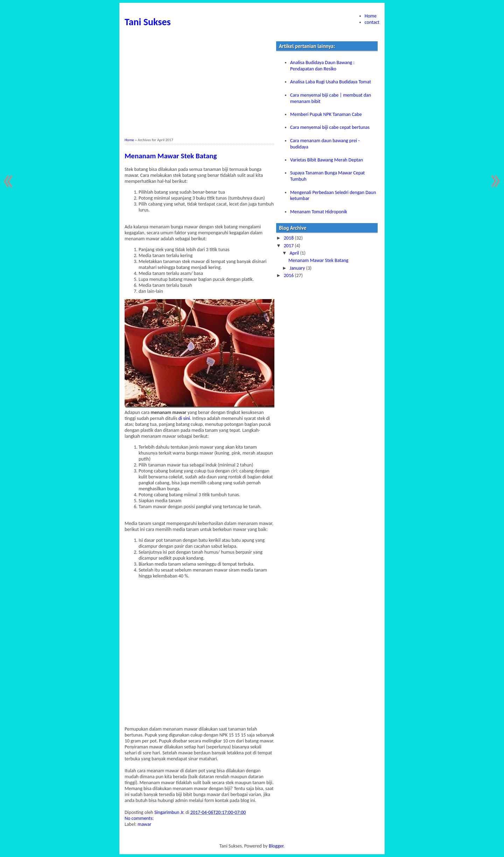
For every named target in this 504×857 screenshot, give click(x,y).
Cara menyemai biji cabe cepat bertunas (330, 127)
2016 (289, 275)
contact (372, 22)
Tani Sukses (148, 22)
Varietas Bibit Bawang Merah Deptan (327, 160)
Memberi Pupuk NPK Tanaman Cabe (326, 114)
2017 (289, 246)
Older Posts (494, 181)
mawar (144, 824)
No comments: (140, 818)
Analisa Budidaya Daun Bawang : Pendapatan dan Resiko (322, 66)
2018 (289, 238)
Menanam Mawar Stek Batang (171, 156)
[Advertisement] (199, 89)
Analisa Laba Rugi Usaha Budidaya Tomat (331, 82)
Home (371, 16)
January (298, 268)
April (295, 253)
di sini (184, 418)
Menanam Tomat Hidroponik (319, 212)
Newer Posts (10, 181)
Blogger (276, 846)
